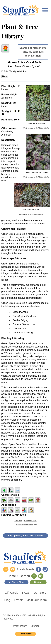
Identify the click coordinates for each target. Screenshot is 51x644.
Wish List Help (33, 56)
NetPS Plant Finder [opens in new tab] (25, 525)
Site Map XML (30, 521)
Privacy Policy (19, 626)
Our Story (40, 593)
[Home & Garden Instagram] (41, 576)
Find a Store (18, 582)
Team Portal (25, 634)
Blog (7, 600)
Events (19, 600)
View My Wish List (33, 52)
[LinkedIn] (6, 569)
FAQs (26, 593)
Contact (38, 582)
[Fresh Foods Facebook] (38, 569)
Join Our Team (37, 600)
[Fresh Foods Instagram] (45, 569)
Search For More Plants (33, 48)
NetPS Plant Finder (42, 128)
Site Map (18, 521)
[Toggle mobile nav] (45, 10)
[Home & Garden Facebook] (34, 576)
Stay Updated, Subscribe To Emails (25, 535)
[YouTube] (13, 569)
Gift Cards (11, 593)
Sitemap (35, 626)
